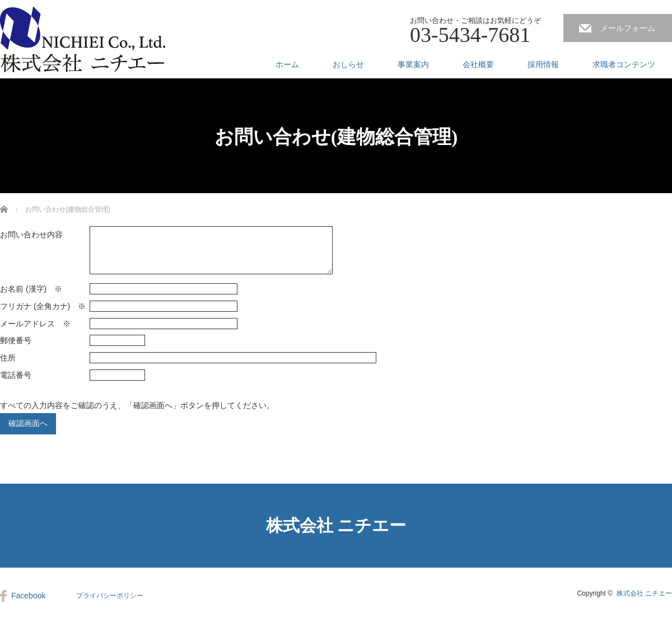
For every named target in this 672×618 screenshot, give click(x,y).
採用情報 (543, 64)
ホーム (287, 64)
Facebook (28, 596)
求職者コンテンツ (624, 64)
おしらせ (348, 64)
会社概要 (478, 64)
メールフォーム (628, 28)
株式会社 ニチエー (336, 525)
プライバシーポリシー (110, 596)
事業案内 (413, 64)
